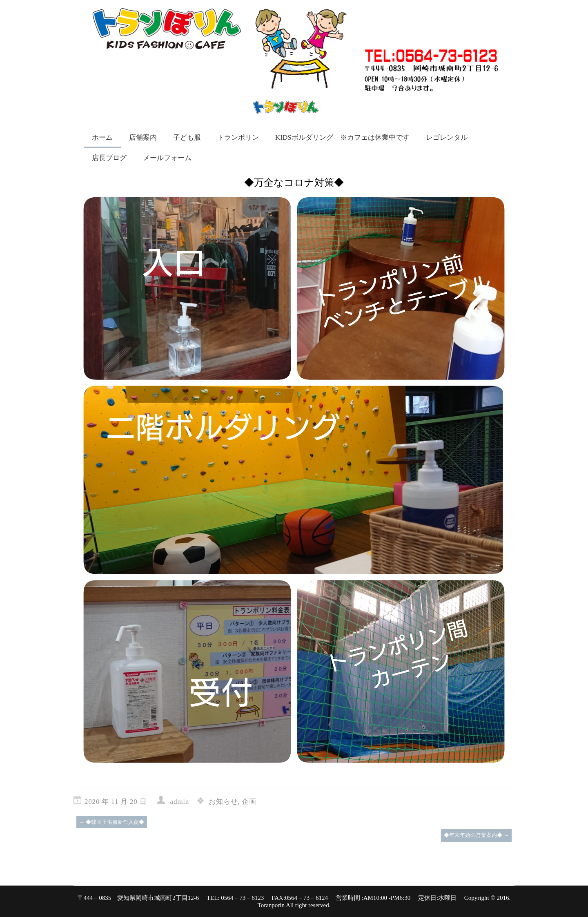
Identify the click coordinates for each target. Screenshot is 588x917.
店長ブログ (109, 158)
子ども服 (187, 137)
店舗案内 (143, 137)
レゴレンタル (447, 137)
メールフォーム (167, 158)
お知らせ (223, 802)
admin (180, 802)
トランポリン (238, 137)
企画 (249, 802)
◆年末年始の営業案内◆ (476, 835)
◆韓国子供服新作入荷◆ (112, 822)
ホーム (102, 137)
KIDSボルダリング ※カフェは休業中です (342, 137)
